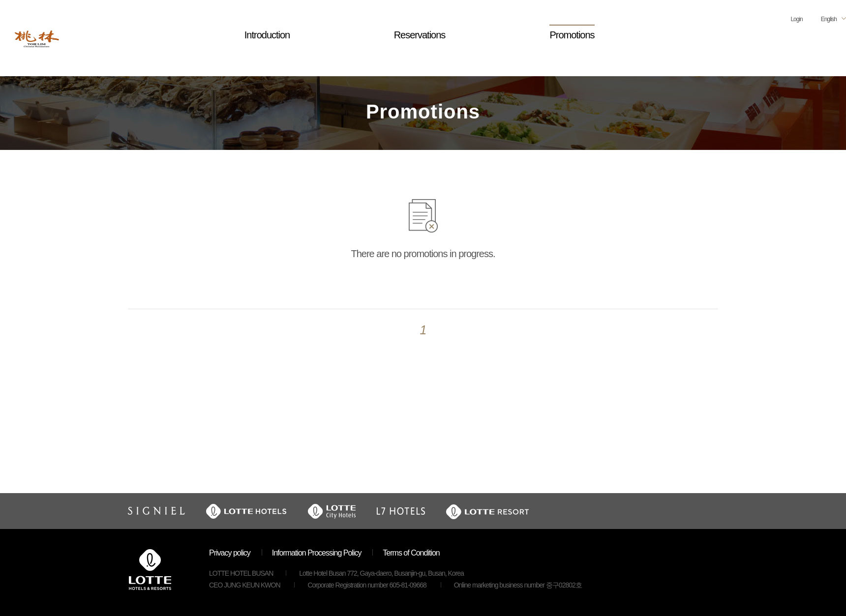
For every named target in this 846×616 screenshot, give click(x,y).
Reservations (420, 35)
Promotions (572, 35)
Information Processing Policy (317, 553)
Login (796, 19)
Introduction (267, 35)
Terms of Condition (411, 553)
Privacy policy (230, 553)
